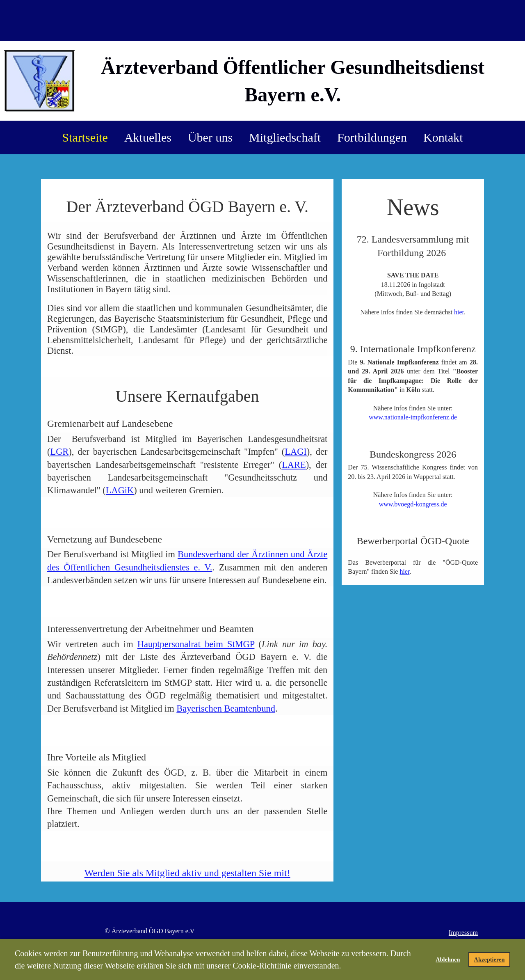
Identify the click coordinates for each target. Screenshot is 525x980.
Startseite (85, 137)
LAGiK (120, 490)
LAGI (296, 452)
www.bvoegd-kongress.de (413, 504)
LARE (294, 465)
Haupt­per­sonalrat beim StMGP (196, 644)
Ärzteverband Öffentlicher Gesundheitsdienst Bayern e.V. (293, 81)
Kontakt (443, 137)
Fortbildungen (372, 137)
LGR (59, 452)
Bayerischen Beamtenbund (226, 709)
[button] (345, 967)
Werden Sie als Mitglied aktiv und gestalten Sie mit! (187, 873)
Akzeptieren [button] (490, 959)
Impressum (463, 933)
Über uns (210, 137)
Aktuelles (148, 137)
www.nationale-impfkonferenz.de (413, 417)
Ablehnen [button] (448, 959)
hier (459, 312)
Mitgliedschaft (285, 137)
